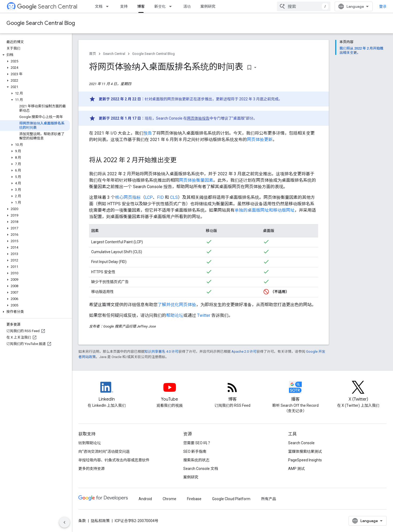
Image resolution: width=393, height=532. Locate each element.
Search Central (47, 7)
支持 (124, 6)
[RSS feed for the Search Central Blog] (232, 392)
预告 (148, 133)
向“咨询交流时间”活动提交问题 (104, 451)
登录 (383, 6)
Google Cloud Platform (231, 499)
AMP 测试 (296, 469)
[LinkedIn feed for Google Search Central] (107, 392)
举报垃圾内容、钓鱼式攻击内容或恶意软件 (114, 460)
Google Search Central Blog (41, 23)
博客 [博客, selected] (141, 6)
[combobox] (304, 6)
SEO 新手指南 (195, 451)
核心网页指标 (128, 197)
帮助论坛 (175, 315)
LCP (149, 197)
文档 (99, 6)
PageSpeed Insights (305, 460)
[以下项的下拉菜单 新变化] (172, 6)
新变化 (160, 6)
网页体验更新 (260, 140)
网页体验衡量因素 (196, 180)
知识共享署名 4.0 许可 (161, 351)
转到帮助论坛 (90, 443)
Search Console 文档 (201, 469)
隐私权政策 (100, 521)
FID (160, 197)
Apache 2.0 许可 (244, 351)
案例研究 (208, 6)
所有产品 (269, 499)
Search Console (301, 443)
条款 (82, 521)
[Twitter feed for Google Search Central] (358, 392)
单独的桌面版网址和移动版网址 (265, 210)
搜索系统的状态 (196, 460)
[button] (35, 55)
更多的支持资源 (91, 469)
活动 (187, 6)
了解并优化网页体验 (177, 305)
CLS (174, 197)
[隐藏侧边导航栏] (64, 522)
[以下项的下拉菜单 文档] (109, 6)
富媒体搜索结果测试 (305, 451)
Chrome (169, 499)
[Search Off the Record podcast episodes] (295, 392)
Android (145, 499)
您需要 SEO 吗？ (197, 443)
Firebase (194, 499)
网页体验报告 (198, 118)
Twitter (204, 315)
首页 (93, 54)
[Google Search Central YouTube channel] (170, 392)
